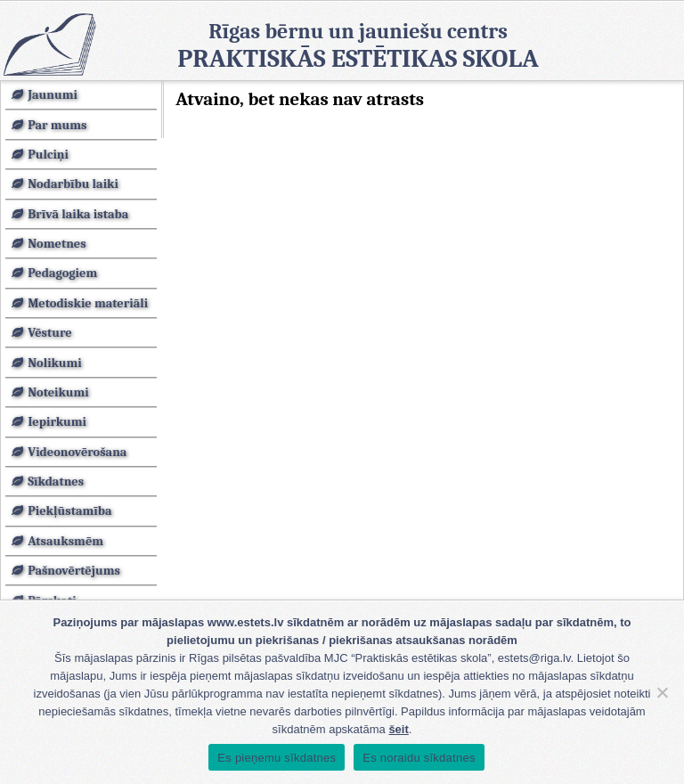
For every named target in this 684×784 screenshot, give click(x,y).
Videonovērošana (77, 452)
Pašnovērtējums (74, 571)
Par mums (57, 125)
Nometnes (57, 244)
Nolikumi (55, 363)
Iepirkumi (57, 422)
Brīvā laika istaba (78, 214)
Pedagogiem (62, 273)
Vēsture (50, 333)
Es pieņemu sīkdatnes (277, 758)
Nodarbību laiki (73, 184)
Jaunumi (53, 95)
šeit (398, 729)
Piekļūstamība (69, 511)
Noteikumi (58, 392)
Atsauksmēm (65, 541)
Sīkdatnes (56, 482)
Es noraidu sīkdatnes (419, 758)
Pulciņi (48, 155)
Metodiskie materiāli (88, 303)
